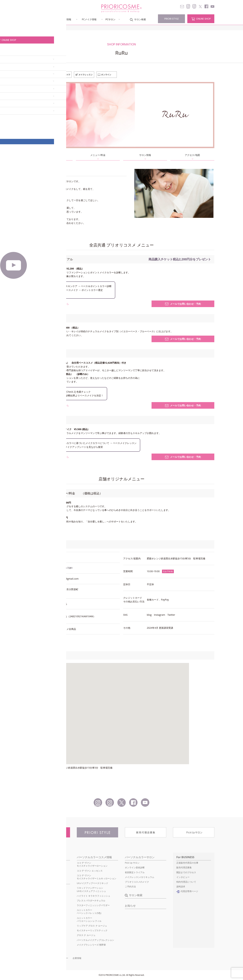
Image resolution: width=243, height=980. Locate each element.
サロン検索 (140, 19)
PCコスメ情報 (64, 19)
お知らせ (130, 906)
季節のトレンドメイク (40, 896)
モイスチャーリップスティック (92, 930)
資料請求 (181, 887)
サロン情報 (145, 155)
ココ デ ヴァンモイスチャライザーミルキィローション (97, 877)
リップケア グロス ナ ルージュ (92, 926)
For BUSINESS (185, 857)
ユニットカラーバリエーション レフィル (89, 919)
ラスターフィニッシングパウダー (93, 905)
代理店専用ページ (189, 891)
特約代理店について (186, 882)
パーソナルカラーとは (40, 867)
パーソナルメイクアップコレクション (95, 940)
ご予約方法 (130, 887)
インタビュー (183, 877)
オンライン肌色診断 (135, 867)
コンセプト (37, 19)
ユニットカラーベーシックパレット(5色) (89, 911)
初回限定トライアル (135, 872)
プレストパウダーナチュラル (91, 901)
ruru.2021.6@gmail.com (65, 579)
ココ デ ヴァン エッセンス (90, 871)
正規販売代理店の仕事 (187, 863)
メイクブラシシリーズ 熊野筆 (91, 945)
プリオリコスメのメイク (137, 882)
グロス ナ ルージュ (86, 935)
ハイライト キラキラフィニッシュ (93, 896)
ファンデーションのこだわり (43, 872)
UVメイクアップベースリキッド (92, 883)
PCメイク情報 (89, 19)
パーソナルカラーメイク (44, 881)
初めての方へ (35, 863)
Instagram (159, 615)
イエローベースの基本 (40, 891)
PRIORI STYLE (172, 19)
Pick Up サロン (132, 863)
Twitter (171, 615)
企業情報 (77, 958)
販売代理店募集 (184, 867)
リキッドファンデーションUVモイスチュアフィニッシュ (91, 889)
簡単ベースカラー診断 (40, 901)
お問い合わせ (35, 958)
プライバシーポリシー (57, 958)
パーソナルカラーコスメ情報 (94, 857)
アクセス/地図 (192, 155)
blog (149, 615)
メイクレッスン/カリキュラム (140, 877)
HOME (32, 28)
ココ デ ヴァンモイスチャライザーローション (92, 864)
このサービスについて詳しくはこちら (49, 304)
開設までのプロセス (186, 872)
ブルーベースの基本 (39, 887)
